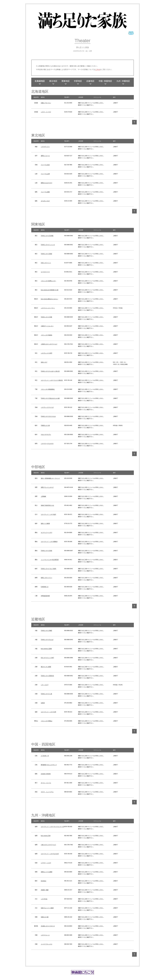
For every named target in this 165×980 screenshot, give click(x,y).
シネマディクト (45, 147)
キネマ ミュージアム (47, 792)
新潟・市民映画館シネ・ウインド (50, 478)
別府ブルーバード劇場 (47, 908)
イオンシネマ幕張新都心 (48, 389)
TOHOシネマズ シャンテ (48, 245)
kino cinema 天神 (46, 836)
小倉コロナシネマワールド (48, 845)
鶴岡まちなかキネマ (47, 183)
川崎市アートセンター (47, 326)
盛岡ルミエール (45, 156)
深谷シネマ (44, 362)
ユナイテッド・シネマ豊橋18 (49, 542)
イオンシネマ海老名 (47, 335)
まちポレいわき (45, 201)
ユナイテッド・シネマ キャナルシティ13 (52, 827)
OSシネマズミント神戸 (47, 658)
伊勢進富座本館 (45, 596)
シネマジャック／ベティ (48, 308)
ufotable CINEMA (46, 774)
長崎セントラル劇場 (47, 872)
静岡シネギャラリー (47, 578)
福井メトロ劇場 (45, 523)
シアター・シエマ (46, 863)
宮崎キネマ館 (45, 917)
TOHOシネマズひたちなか (48, 416)
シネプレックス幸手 (47, 353)
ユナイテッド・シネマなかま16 (50, 854)
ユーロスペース (45, 272)
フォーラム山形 (45, 174)
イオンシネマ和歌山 (47, 721)
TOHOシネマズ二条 (47, 694)
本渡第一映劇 (45, 890)
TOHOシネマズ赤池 (47, 551)
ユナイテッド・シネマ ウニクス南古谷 (52, 380)
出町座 (43, 703)
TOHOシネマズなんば (47, 640)
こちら (98, 69)
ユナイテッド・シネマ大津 (48, 712)
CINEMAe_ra (45, 587)
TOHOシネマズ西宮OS (47, 676)
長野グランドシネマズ (47, 487)
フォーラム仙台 (45, 165)
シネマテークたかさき (47, 443)
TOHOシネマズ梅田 (47, 631)
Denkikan (44, 881)
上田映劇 (43, 496)
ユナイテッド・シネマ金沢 (48, 514)
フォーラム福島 (45, 192)
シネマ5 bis (44, 899)
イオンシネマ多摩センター (48, 281)
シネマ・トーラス (46, 112)
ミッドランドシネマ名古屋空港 (50, 560)
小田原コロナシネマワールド (49, 344)
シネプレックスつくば (47, 407)
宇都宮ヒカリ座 (45, 425)
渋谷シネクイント (46, 263)
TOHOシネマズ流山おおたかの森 (50, 398)
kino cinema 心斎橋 (46, 649)
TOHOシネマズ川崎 (47, 317)
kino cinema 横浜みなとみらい (49, 299)
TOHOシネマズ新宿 (47, 254)
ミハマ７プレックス (47, 944)
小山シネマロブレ (46, 434)
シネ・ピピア (45, 685)
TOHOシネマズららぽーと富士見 (50, 371)
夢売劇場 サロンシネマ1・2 (49, 765)
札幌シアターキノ (46, 103)
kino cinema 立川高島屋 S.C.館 (50, 290)
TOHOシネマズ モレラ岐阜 (49, 569)
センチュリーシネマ (47, 532)
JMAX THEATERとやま (48, 505)
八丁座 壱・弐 (45, 756)
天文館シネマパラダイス (48, 926)
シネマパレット (45, 935)
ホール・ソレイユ (46, 783)
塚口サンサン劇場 (46, 667)
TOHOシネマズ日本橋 (47, 236)
